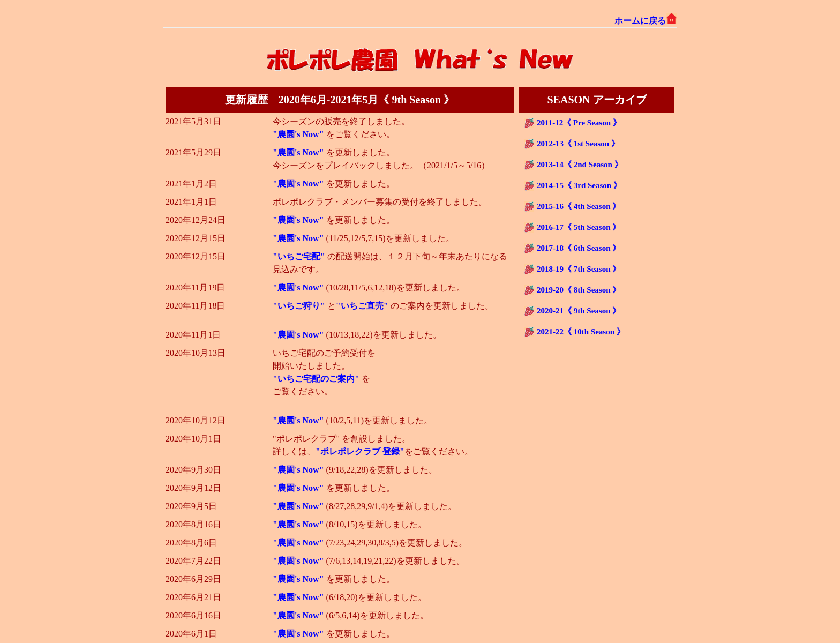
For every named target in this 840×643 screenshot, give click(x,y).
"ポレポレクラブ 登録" (360, 451)
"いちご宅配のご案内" (317, 379)
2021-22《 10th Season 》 (581, 332)
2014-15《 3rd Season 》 (579, 185)
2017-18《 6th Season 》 (579, 248)
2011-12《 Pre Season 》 (579, 123)
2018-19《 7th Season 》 (579, 269)
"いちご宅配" (300, 256)
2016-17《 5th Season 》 (579, 227)
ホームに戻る (646, 21)
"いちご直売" (363, 306)
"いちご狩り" (300, 306)
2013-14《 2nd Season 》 (580, 165)
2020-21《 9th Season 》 (579, 311)
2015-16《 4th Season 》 (579, 206)
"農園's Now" (299, 134)
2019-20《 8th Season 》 (579, 290)
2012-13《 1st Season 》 (578, 144)
